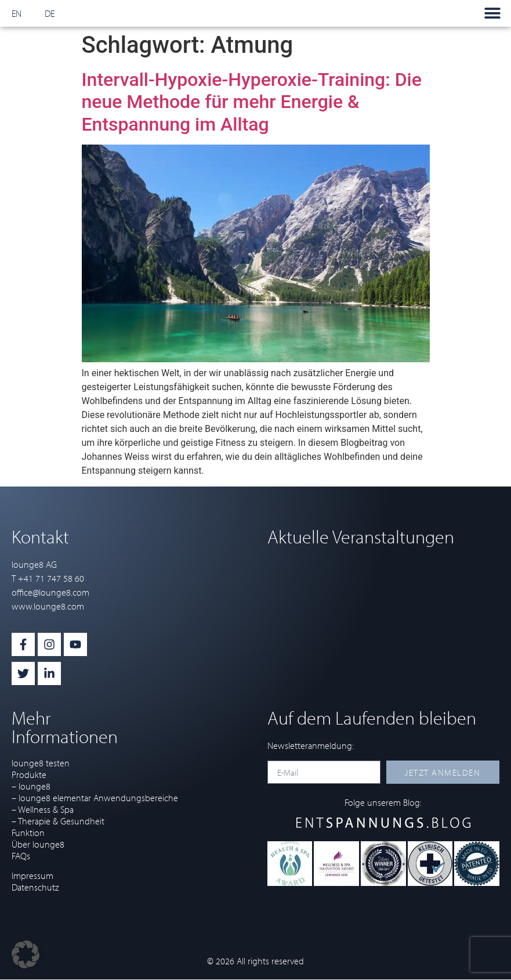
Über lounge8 (38, 844)
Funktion (28, 833)
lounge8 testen (41, 763)
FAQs (21, 856)
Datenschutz (35, 887)
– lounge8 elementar (51, 798)
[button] (492, 14)
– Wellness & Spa (43, 809)
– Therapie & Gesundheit (58, 821)
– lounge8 (31, 786)
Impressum (32, 875)
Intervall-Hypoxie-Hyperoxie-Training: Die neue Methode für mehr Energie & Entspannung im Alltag (252, 102)
